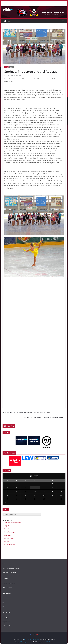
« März (6, 503)
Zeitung (18, 523)
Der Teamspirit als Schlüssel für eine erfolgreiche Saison (44, 417)
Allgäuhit (7, 526)
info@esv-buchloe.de (9, 573)
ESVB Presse (19, 76)
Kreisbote (7, 541)
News (6, 67)
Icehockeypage (9, 538)
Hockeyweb (8, 535)
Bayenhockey (8, 529)
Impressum (6, 622)
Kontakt (5, 618)
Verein (12, 67)
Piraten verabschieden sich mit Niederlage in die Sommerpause (26, 412)
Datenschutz (7, 626)
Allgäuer (7, 523)
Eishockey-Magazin (10, 532)
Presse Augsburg (10, 544)
